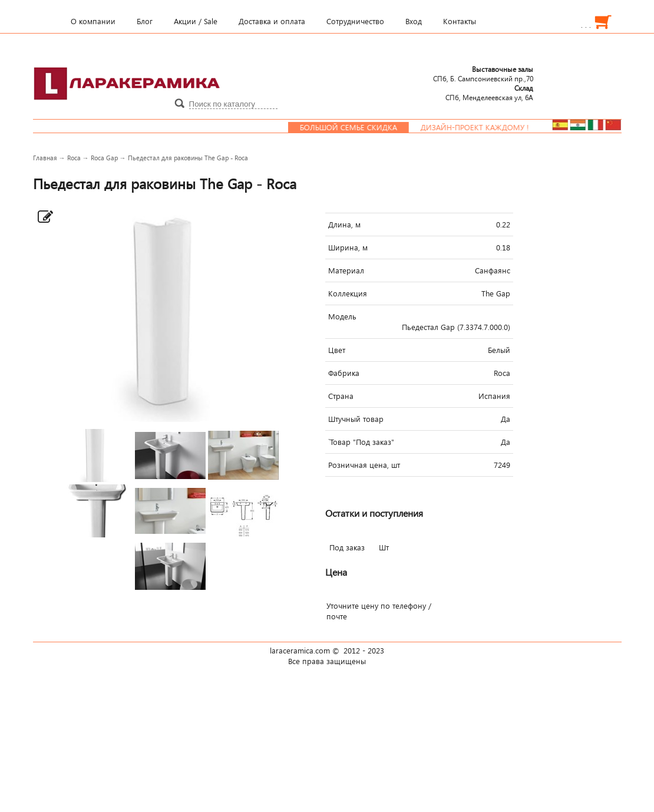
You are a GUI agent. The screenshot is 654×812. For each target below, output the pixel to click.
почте (337, 616)
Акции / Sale (196, 21)
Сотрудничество (355, 21)
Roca (74, 158)
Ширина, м (348, 247)
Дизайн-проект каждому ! (480, 127)
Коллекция (348, 293)
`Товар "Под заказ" (361, 442)
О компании (93, 21)
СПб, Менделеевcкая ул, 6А (489, 93)
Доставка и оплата (272, 21)
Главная (45, 158)
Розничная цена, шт (364, 465)
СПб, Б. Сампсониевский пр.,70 (483, 74)
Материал (346, 270)
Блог (145, 21)
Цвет (337, 350)
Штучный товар (356, 419)
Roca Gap (104, 158)
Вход (414, 21)
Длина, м (344, 225)
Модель (342, 316)
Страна (341, 396)
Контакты (460, 21)
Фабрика (344, 373)
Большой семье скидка (354, 127)
